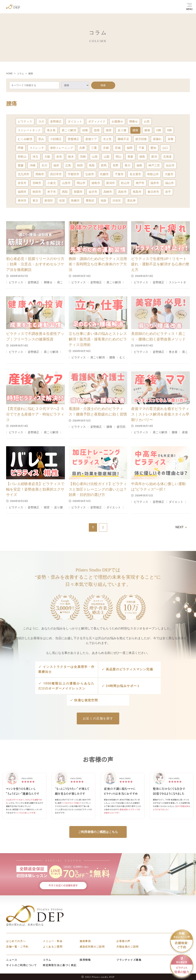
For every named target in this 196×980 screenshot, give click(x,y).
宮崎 (83, 157)
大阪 (47, 157)
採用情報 (85, 959)
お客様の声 (123, 941)
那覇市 (78, 192)
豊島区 (90, 201)
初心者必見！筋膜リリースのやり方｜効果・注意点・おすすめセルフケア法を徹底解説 (35, 264)
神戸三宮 (154, 165)
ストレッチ (37, 148)
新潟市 (111, 183)
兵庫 (82, 148)
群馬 (104, 165)
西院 (65, 192)
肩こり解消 (69, 130)
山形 (95, 157)
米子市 (52, 192)
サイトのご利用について (22, 965)
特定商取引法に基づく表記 (60, 965)
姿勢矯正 (56, 121)
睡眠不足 (123, 139)
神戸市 (140, 183)
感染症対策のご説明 (92, 946)
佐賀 (62, 201)
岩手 (168, 192)
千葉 (141, 148)
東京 (35, 201)
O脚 (159, 130)
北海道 (167, 157)
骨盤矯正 (73, 139)
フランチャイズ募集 (129, 959)
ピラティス (25, 121)
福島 (139, 165)
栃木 (71, 157)
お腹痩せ (117, 121)
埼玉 (35, 157)
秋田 (80, 165)
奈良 (59, 157)
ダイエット (75, 121)
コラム (47, 959)
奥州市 (22, 201)
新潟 (154, 157)
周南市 (40, 174)
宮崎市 (37, 183)
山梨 (107, 157)
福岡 (130, 148)
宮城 (118, 148)
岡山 (118, 157)
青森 (130, 157)
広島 (68, 165)
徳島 (142, 157)
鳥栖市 (75, 201)
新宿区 (49, 201)
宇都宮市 (73, 174)
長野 (116, 165)
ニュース (12, 959)
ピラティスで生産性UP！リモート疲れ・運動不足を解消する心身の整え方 (160, 264)
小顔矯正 (56, 139)
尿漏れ (157, 139)
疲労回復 (141, 139)
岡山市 (81, 183)
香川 (127, 165)
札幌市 (104, 174)
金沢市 (93, 192)
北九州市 (24, 174)
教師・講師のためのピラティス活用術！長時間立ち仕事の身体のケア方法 (98, 264)
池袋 (103, 201)
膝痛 (147, 130)
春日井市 (153, 192)
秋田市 (37, 192)
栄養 (171, 139)
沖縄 (33, 165)
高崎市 (108, 192)
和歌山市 (153, 174)
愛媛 (21, 165)
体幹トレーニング (62, 148)
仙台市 (170, 165)
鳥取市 (137, 192)
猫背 (109, 130)
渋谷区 (117, 201)
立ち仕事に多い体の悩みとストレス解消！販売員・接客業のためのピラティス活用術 (98, 339)
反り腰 (122, 130)
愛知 (153, 148)
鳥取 (92, 165)
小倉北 (52, 183)
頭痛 (85, 130)
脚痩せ (134, 121)
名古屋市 (135, 174)
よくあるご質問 (53, 946)
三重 (94, 148)
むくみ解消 (25, 139)
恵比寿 (131, 201)
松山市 (125, 183)
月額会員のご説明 (128, 946)
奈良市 (22, 183)
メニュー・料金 (53, 941)
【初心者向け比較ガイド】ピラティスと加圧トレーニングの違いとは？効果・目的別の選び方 (98, 489)
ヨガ (41, 121)
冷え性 (107, 139)
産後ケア (91, 139)
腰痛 (135, 130)
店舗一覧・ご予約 (17, 946)
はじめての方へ (16, 941)
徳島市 (96, 183)
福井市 (155, 183)
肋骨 (97, 130)
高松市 (122, 192)
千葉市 (119, 174)
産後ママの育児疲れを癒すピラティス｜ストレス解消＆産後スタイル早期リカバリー (160, 414)
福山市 (169, 183)
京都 (106, 148)
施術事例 (85, 941)
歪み (41, 139)
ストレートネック (29, 130)
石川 (44, 165)
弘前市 (90, 174)
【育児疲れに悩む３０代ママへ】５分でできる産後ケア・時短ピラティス (35, 414)
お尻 (147, 121)
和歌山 (22, 157)
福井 (56, 165)
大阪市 (169, 174)
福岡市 (22, 192)
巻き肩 (51, 130)
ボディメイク (97, 121)
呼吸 (21, 148)
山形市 (66, 183)
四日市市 (56, 174)
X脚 (169, 130)
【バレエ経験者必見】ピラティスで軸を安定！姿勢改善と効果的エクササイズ (35, 489)
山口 (165, 148)
